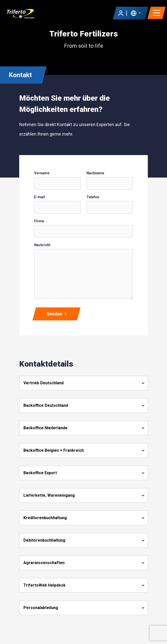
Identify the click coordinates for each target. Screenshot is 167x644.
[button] (136, 13)
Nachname (95, 173)
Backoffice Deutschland (46, 405)
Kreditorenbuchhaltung (45, 518)
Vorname (42, 173)
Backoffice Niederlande (45, 428)
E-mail (40, 197)
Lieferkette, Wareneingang (49, 495)
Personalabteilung (41, 608)
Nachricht (42, 245)
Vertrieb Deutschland (43, 383)
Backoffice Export (40, 473)
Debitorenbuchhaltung (44, 540)
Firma (39, 221)
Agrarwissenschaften (44, 563)
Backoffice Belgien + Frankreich (54, 450)
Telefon (93, 197)
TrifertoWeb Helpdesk (44, 585)
